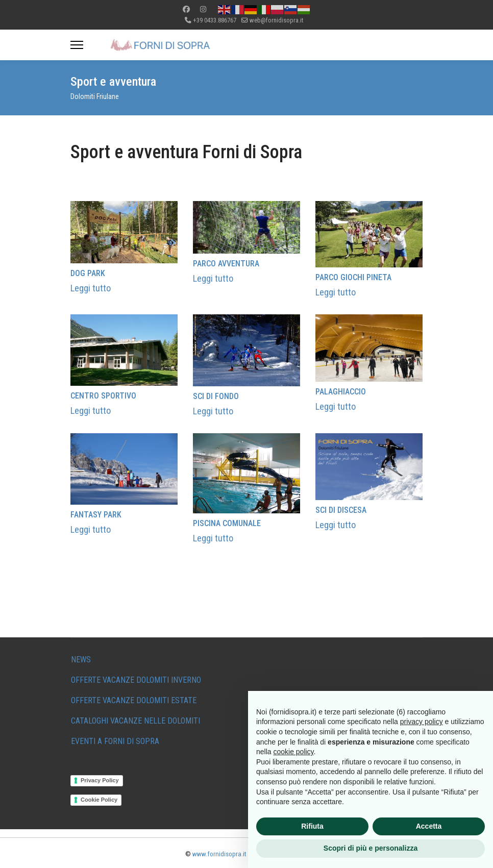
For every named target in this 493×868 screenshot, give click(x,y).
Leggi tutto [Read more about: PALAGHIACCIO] (336, 406)
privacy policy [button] (422, 722)
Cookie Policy (99, 800)
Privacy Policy (100, 780)
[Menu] (77, 45)
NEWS (81, 660)
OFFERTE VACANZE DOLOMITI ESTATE (134, 700)
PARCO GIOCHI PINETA (353, 277)
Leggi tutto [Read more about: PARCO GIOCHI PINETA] (336, 292)
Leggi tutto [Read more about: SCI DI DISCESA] (336, 524)
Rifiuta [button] (312, 826)
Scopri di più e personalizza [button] (371, 848)
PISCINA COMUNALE (227, 523)
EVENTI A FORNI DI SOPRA (115, 741)
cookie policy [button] (293, 752)
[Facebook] (186, 9)
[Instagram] (203, 9)
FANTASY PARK (96, 514)
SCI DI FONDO (216, 396)
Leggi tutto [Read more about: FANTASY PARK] (91, 529)
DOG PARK (88, 273)
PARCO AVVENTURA (226, 264)
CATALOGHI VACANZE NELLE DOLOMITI (135, 721)
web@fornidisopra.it (276, 20)
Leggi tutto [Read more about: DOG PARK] (91, 288)
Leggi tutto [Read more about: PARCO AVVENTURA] (213, 278)
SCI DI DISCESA (341, 510)
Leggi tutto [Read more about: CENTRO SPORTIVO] (91, 411)
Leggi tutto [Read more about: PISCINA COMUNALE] (213, 538)
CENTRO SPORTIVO (103, 396)
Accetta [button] (429, 826)
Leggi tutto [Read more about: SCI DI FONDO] (213, 411)
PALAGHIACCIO (341, 391)
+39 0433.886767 (215, 20)
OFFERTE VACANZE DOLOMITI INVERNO (136, 680)
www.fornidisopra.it (219, 854)
